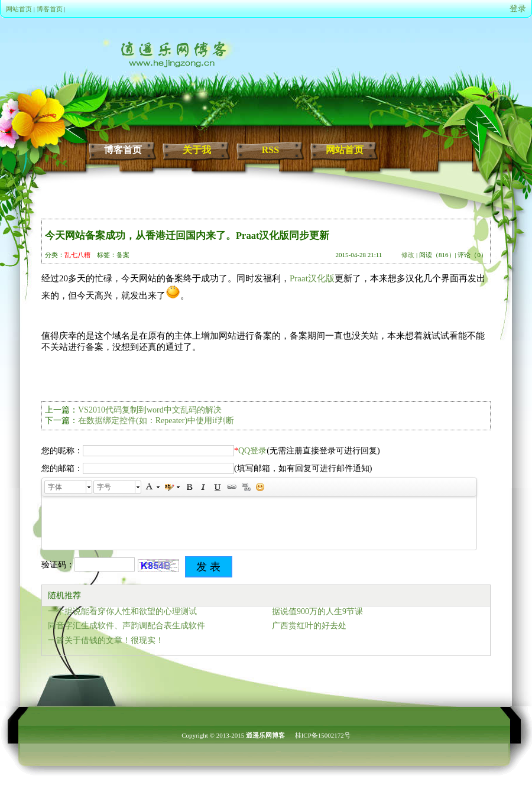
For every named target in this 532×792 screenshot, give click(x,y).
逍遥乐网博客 (265, 735)
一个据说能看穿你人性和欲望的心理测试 (122, 611)
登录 (518, 9)
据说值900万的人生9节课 (317, 611)
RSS (270, 150)
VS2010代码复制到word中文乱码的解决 (150, 410)
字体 (55, 487)
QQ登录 (252, 451)
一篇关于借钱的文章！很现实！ (106, 640)
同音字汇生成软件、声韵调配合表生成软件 (126, 626)
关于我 (197, 150)
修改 (408, 255)
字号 (104, 487)
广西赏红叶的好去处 (309, 626)
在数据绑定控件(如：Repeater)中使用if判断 (156, 421)
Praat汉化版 (312, 278)
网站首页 (19, 9)
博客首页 (50, 9)
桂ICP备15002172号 (323, 735)
